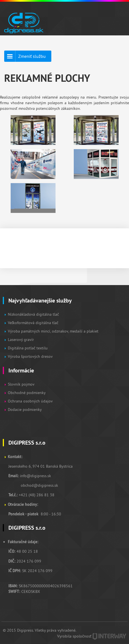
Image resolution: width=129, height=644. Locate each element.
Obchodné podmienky (27, 393)
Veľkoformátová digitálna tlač (33, 323)
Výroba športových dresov (30, 356)
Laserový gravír (21, 340)
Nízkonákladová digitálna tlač (33, 314)
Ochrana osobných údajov (30, 401)
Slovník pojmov (21, 384)
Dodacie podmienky (25, 409)
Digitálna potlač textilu (28, 348)
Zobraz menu (117, 20)
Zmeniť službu (32, 56)
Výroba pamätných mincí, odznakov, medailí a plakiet (53, 331)
